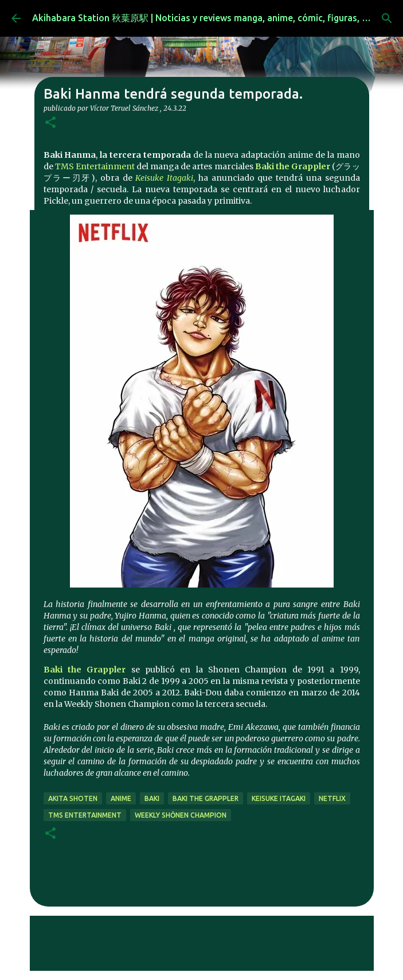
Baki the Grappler (293, 166)
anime (121, 798)
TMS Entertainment (95, 166)
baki (152, 798)
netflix (332, 798)
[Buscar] (387, 18)
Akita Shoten (73, 798)
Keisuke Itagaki (164, 178)
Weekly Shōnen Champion (181, 815)
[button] (50, 123)
